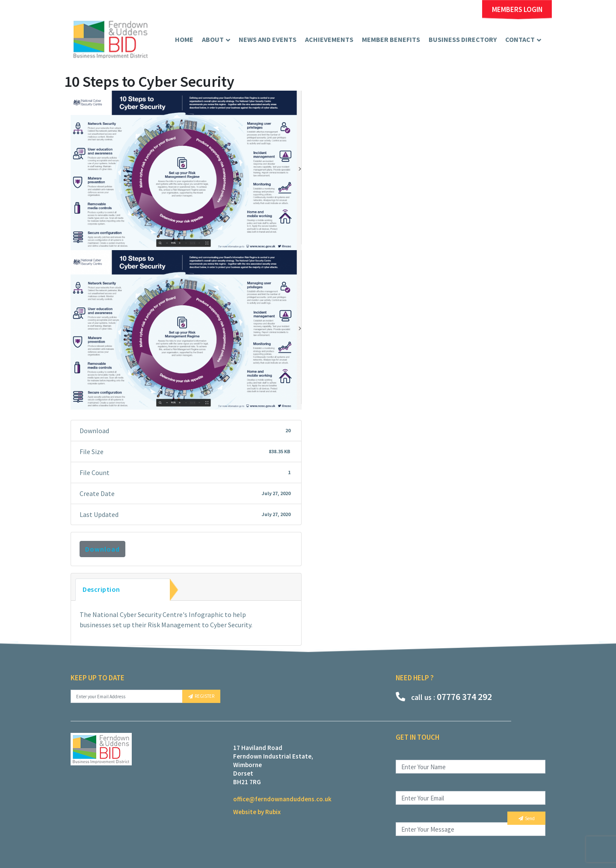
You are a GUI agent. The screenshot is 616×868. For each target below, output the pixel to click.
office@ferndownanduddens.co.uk (282, 799)
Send (527, 818)
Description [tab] (101, 589)
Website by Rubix (257, 812)
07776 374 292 (444, 697)
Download (102, 549)
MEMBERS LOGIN (517, 10)
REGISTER (201, 696)
